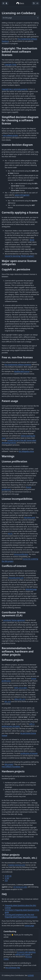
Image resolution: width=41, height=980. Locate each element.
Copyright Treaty (10, 64)
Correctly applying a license (20, 212)
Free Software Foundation (11, 767)
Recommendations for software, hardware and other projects (18, 651)
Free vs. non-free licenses (17, 357)
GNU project (9, 764)
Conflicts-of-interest (14, 566)
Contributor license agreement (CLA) (14, 614)
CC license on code (20, 887)
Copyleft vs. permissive (16, 269)
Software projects (13, 660)
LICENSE (31, 975)
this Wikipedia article (26, 451)
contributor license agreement (14, 620)
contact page (29, 926)
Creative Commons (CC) (17, 865)
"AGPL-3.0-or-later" (21, 688)
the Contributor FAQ (13, 968)
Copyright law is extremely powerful (15, 89)
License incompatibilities (17, 499)
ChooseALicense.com (16, 578)
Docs (20, 3)
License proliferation (14, 461)
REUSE (32, 240)
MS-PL (10, 534)
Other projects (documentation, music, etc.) (19, 856)
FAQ (4, 894)
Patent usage (10, 401)
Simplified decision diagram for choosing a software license (20, 120)
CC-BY (7, 878)
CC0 (6, 880)
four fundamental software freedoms (18, 365)
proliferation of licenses (29, 753)
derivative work (30, 517)
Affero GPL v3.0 (20, 699)
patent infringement (22, 195)
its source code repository (26, 952)
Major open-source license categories (19, 262)
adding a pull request (23, 954)
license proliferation (21, 554)
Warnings (8, 456)
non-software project (11, 135)
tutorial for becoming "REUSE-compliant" (19, 256)
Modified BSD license (22, 371)
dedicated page (31, 589)
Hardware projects (13, 771)
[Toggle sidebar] (3, 3)
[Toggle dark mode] (7, 3)
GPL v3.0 (8, 701)
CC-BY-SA (8, 876)
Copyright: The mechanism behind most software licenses (19, 52)
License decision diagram (17, 145)
